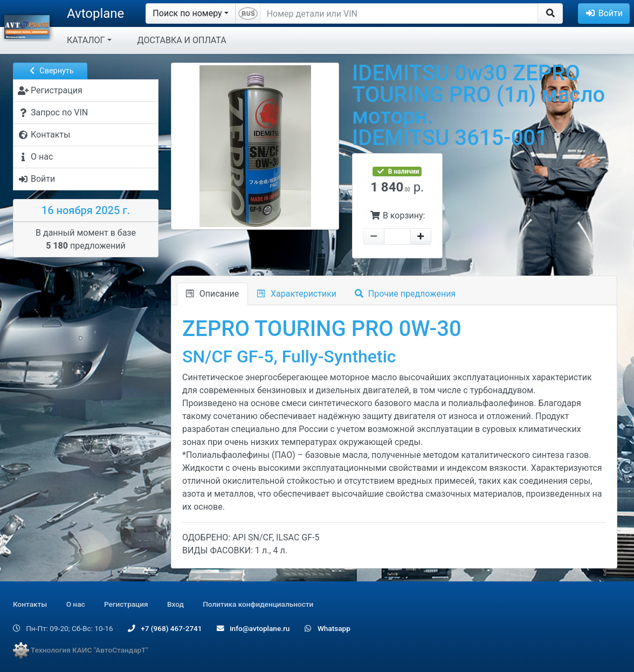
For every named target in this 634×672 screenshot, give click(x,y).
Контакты (30, 604)
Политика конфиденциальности (258, 604)
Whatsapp (328, 628)
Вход (175, 604)
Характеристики (297, 294)
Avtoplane (95, 13)
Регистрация (126, 604)
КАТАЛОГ (86, 40)
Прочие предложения (405, 294)
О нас (76, 604)
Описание (212, 294)
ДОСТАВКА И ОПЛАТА (182, 40)
